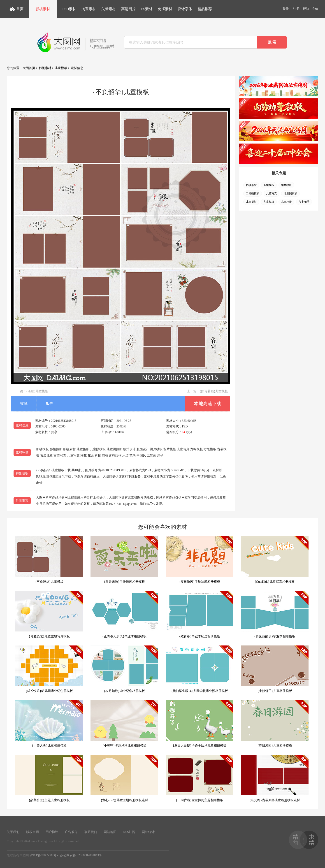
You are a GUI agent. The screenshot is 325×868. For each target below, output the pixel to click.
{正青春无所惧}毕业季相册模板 (124, 614)
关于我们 (13, 832)
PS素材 (147, 9)
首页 (20, 9)
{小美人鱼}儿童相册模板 (49, 724)
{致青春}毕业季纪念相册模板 (200, 614)
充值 (315, 9)
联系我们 (91, 832)
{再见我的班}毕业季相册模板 (275, 614)
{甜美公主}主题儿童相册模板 (49, 778)
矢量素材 (109, 9)
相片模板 (286, 185)
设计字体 (185, 9)
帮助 (306, 9)
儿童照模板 (290, 193)
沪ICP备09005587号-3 (45, 855)
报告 (49, 403)
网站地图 (110, 832)
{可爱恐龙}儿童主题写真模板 (49, 614)
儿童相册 (286, 202)
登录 (286, 9)
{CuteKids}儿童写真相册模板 (275, 560)
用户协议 (52, 832)
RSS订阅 (129, 832)
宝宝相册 (304, 202)
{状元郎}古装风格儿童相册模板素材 (275, 778)
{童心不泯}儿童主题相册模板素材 (124, 778)
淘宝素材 (89, 9)
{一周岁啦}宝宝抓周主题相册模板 (200, 778)
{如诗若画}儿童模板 (214, 391)
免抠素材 (165, 9)
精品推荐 (205, 9)
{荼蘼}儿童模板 (37, 391)
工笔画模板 (253, 193)
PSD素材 (69, 9)
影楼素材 (43, 9)
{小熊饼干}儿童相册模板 (275, 669)
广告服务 (71, 832)
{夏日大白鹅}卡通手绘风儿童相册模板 (200, 724)
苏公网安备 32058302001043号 (81, 855)
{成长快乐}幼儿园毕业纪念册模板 (49, 669)
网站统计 (148, 832)
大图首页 (29, 68)
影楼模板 (269, 185)
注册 (296, 9)
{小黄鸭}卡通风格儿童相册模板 (124, 724)
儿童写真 (272, 193)
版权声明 (32, 832)
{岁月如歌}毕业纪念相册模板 (124, 669)
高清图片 (128, 9)
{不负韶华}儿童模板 (49, 560)
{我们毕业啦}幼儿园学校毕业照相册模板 (200, 669)
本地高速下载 (208, 404)
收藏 (24, 403)
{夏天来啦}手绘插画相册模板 (124, 560)
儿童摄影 (251, 202)
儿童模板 (61, 68)
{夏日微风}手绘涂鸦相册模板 (200, 560)
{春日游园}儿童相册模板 (275, 724)
